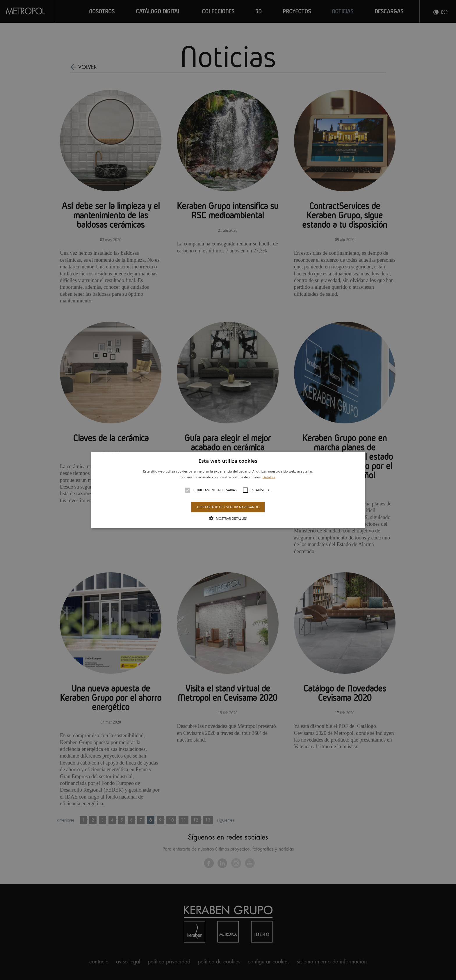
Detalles (269, 477)
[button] (228, 490)
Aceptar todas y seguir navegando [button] (228, 507)
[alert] (228, 490)
